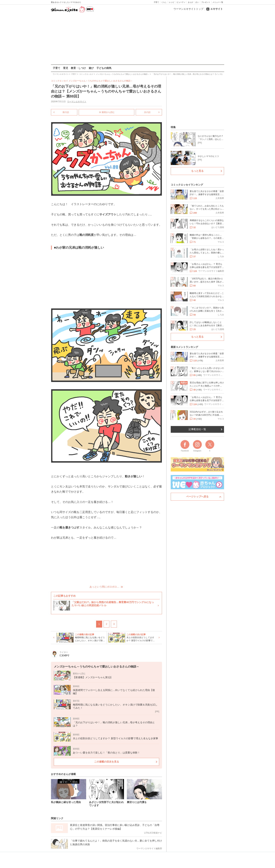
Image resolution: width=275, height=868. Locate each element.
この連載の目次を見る (106, 762)
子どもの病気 (104, 68)
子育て (156, 2)
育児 (66, 68)
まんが (190, 2)
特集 (173, 127)
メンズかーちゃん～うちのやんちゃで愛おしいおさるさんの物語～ (101, 81)
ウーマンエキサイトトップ (188, 9)
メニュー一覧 (218, 2)
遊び (91, 68)
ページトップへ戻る (197, 497)
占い (197, 2)
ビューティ (181, 2)
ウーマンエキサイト (77, 102)
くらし (164, 2)
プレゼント (206, 2)
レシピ (172, 2)
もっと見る (197, 171)
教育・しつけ (78, 68)
